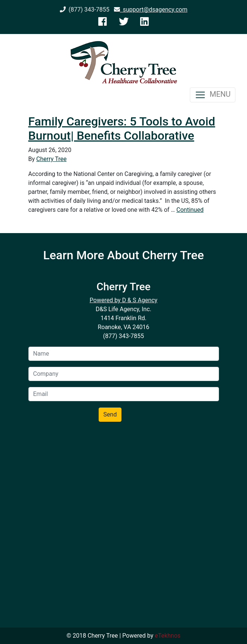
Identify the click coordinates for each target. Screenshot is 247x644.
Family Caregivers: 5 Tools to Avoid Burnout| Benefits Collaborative (122, 129)
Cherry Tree (51, 159)
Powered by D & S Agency (123, 300)
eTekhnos (168, 636)
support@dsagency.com (151, 10)
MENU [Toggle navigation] (213, 95)
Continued (190, 210)
